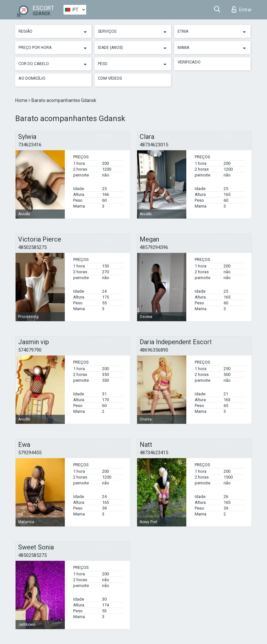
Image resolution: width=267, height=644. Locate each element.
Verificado (189, 62)
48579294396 (154, 247)
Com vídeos (110, 78)
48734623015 (154, 145)
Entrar (242, 9)
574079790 (30, 350)
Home (22, 100)
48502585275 (32, 247)
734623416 (30, 145)
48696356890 (154, 350)
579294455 (30, 453)
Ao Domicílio (32, 78)
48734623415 (154, 453)
